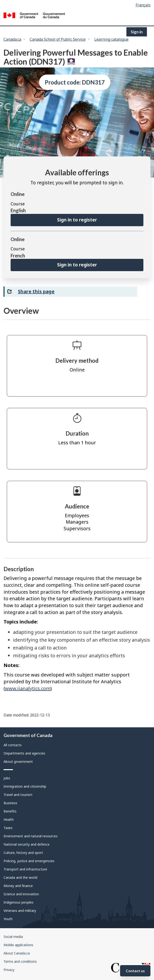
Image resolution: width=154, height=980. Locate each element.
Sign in (137, 32)
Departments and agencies (24, 753)
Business (10, 803)
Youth (8, 919)
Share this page (36, 291)
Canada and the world (20, 877)
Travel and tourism (18, 795)
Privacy (9, 970)
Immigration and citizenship (25, 786)
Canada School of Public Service (58, 39)
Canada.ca (12, 39)
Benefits (10, 811)
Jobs (7, 778)
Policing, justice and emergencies (29, 861)
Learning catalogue (111, 39)
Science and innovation (21, 894)
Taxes (8, 828)
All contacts (13, 745)
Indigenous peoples (19, 902)
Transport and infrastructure (25, 869)
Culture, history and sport (23, 853)
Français (143, 5)
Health (9, 819)
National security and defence (27, 844)
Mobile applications (18, 945)
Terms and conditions (20, 961)
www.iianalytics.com (28, 688)
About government (18, 761)
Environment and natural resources (31, 836)
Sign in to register (77, 220)
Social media (13, 937)
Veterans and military (20, 911)
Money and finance (18, 886)
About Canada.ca (17, 953)
